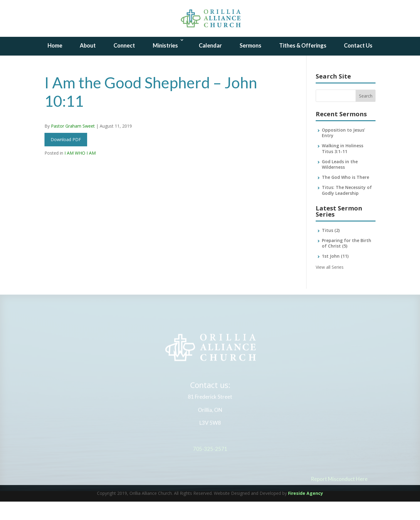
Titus (331, 249)
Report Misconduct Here (339, 499)
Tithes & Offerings (303, 64)
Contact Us (358, 64)
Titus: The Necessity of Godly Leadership (347, 208)
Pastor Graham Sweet (73, 144)
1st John (335, 274)
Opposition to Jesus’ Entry (343, 151)
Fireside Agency (306, 512)
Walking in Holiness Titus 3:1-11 (343, 167)
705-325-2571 (210, 469)
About (88, 64)
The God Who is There (345, 196)
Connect (124, 64)
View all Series (330, 285)
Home (55, 64)
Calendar (210, 64)
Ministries (165, 64)
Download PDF (66, 158)
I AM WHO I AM (80, 171)
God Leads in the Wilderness (340, 183)
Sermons (250, 64)
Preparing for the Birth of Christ (347, 262)
